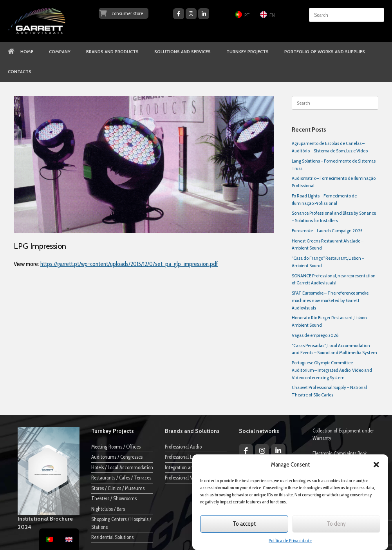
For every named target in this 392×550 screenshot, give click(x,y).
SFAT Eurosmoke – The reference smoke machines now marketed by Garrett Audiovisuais (330, 300)
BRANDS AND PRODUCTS (112, 52)
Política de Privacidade (290, 540)
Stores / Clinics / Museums (118, 488)
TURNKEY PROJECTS (247, 52)
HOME (21, 52)
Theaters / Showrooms (114, 498)
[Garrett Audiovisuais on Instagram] (191, 14)
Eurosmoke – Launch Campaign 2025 (327, 231)
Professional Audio (183, 447)
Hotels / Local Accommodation (122, 467)
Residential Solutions (112, 537)
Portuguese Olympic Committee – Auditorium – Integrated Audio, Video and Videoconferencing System (332, 370)
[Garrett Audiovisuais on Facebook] (179, 14)
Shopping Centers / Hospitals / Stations (121, 523)
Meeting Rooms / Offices (116, 447)
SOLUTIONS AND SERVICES (182, 52)
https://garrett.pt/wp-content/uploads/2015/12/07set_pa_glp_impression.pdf (129, 264)
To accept (244, 524)
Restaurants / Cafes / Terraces (121, 478)
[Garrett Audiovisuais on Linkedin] (204, 14)
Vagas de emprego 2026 (315, 335)
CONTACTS (20, 72)
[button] (376, 465)
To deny (336, 524)
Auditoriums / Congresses (117, 457)
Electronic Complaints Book (340, 453)
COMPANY (60, 52)
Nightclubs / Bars (108, 509)
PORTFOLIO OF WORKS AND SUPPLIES (325, 52)
